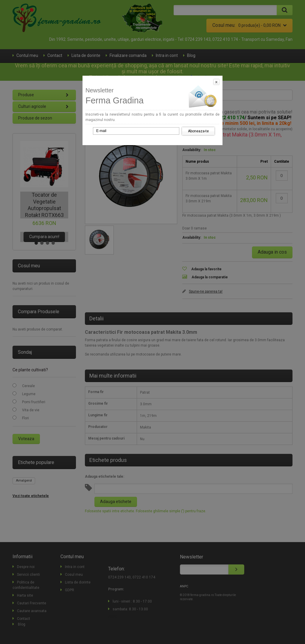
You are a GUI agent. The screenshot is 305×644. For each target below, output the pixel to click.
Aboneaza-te (198, 131)
